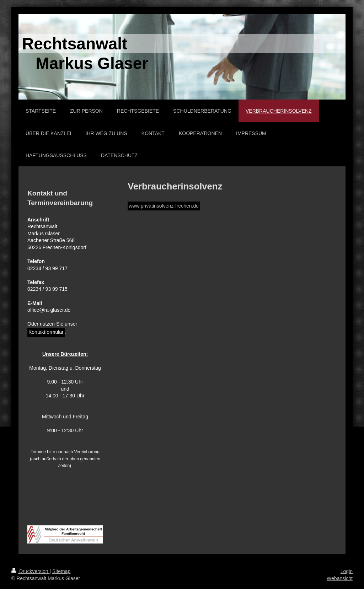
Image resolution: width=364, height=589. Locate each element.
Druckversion (30, 571)
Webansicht (340, 578)
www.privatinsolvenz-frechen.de (164, 206)
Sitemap (61, 571)
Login (347, 571)
